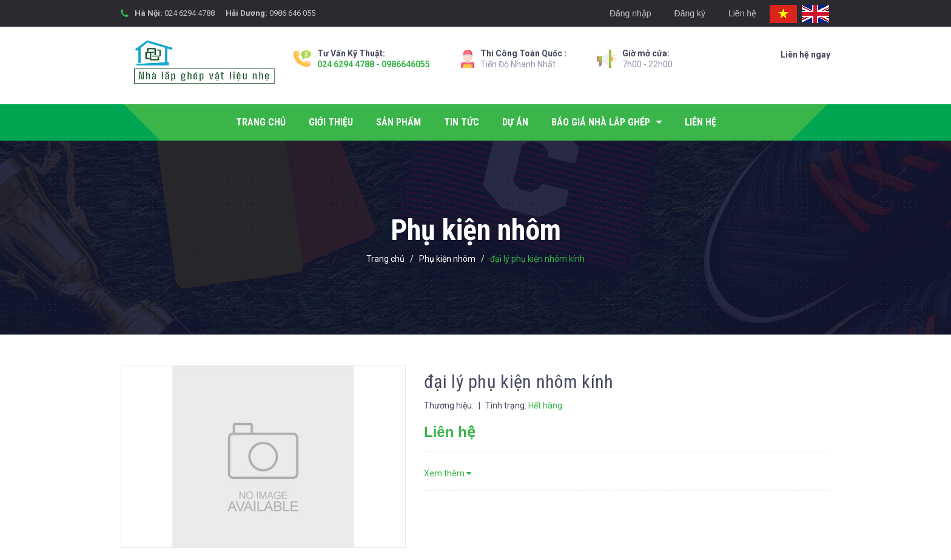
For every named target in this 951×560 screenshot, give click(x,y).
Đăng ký (690, 13)
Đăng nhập (630, 13)
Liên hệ (742, 13)
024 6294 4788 (190, 13)
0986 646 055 (292, 13)
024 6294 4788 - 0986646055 (374, 64)
